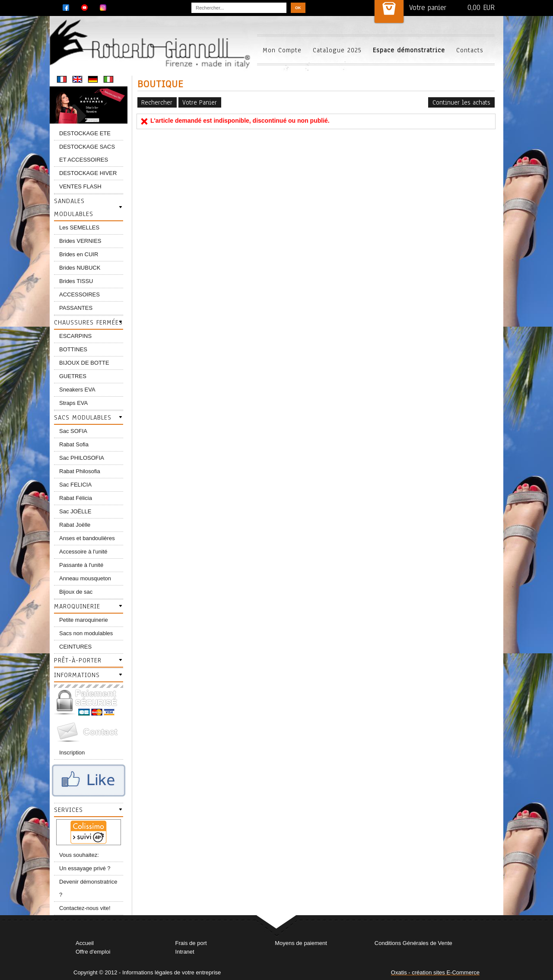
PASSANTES (76, 308)
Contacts (470, 50)
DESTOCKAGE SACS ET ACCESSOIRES (87, 153)
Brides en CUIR (79, 254)
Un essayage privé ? (85, 868)
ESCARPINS (75, 336)
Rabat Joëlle (75, 525)
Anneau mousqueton (85, 578)
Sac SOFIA (73, 431)
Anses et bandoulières (87, 538)
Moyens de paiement (301, 943)
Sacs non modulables (86, 633)
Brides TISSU (76, 281)
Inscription (72, 752)
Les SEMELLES (79, 227)
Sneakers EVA (77, 390)
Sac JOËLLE (75, 511)
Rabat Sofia (74, 444)
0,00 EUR (481, 8)
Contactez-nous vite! (85, 908)
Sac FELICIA (75, 485)
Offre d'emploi (93, 952)
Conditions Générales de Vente (413, 943)
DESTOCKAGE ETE (85, 133)
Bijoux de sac (76, 592)
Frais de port (191, 943)
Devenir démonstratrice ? (88, 888)
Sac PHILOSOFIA (82, 458)
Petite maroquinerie (84, 620)
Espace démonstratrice (409, 50)
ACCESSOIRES (79, 294)
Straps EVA (73, 403)
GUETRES (73, 376)
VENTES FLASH (80, 186)
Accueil (85, 943)
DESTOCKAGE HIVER (88, 173)
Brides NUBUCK (80, 268)
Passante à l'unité (81, 565)
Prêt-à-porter (78, 660)
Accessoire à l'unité (83, 552)
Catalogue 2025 (337, 50)
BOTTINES (73, 349)
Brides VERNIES (80, 241)
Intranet (185, 952)
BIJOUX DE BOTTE (84, 363)
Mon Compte (282, 50)
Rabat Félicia (76, 498)
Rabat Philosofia (80, 471)
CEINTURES (75, 647)
